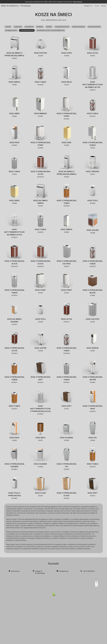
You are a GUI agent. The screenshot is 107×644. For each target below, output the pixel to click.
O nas (97, 6)
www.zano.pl (77, 2)
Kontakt (103, 6)
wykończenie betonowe (94, 27)
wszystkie (8, 27)
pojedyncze (40, 27)
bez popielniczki (29, 27)
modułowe (49, 27)
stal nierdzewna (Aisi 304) (27, 30)
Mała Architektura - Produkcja (16, 6)
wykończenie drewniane (79, 27)
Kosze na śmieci (53, 15)
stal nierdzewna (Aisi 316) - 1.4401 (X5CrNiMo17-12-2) (51, 30)
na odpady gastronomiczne (62, 27)
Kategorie (87, 6)
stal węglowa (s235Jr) (11, 30)
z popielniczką (18, 27)
